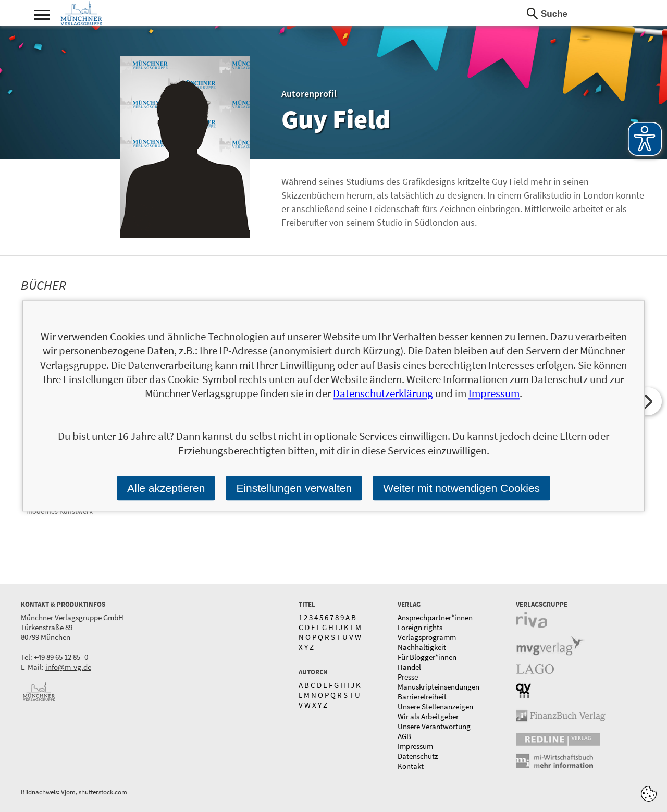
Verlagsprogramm (427, 637)
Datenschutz (418, 756)
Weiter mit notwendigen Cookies (461, 488)
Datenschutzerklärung (383, 394)
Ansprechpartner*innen (435, 617)
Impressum (415, 746)
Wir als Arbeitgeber (428, 716)
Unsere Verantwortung (434, 726)
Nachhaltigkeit (422, 647)
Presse (408, 677)
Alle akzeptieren (166, 488)
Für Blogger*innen (427, 657)
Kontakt (411, 766)
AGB (404, 736)
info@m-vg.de (68, 667)
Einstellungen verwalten (294, 488)
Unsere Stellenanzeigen (435, 706)
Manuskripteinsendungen (439, 687)
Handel (409, 667)
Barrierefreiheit (422, 697)
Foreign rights (420, 627)
